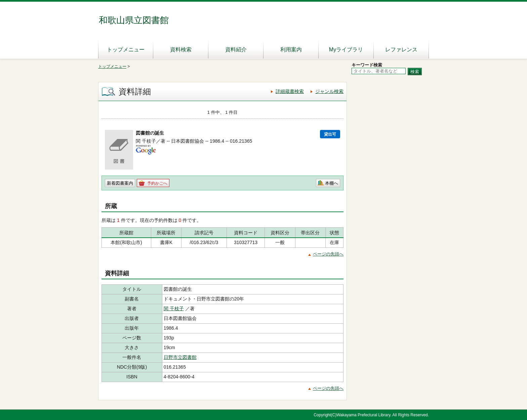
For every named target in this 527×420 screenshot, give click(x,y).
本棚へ (332, 183)
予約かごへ (157, 183)
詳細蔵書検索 (290, 91)
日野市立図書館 (180, 357)
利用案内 (291, 50)
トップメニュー (126, 50)
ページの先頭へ (328, 254)
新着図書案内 (120, 183)
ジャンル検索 (329, 91)
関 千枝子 (174, 309)
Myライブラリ (346, 50)
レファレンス (401, 50)
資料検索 (181, 50)
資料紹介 (236, 50)
